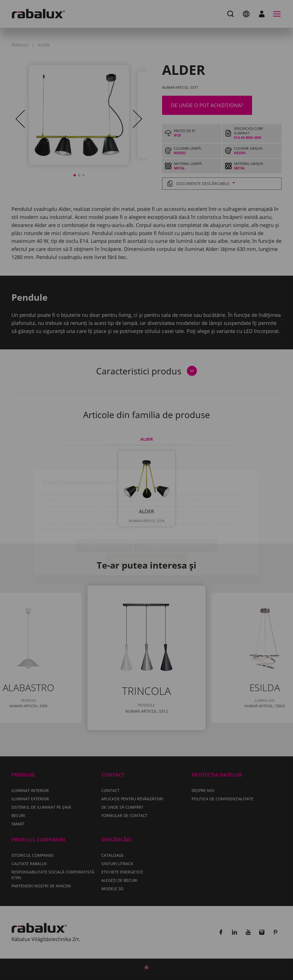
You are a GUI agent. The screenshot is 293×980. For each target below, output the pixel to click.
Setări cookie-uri (104, 514)
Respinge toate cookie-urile (176, 514)
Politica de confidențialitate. (110, 497)
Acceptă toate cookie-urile (147, 528)
